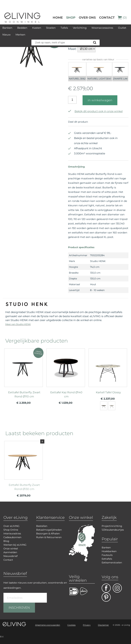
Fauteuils (107, 555)
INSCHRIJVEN (19, 608)
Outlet (122, 28)
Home (58, 18)
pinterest (106, 597)
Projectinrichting (112, 526)
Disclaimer (103, 625)
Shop (71, 18)
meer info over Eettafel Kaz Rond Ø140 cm (66, 374)
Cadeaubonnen (12, 537)
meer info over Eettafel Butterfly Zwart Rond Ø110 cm (24, 374)
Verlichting (80, 28)
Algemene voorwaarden (48, 625)
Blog (6, 541)
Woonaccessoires (102, 28)
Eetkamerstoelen (112, 563)
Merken (20, 35)
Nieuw (6, 35)
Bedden (22, 28)
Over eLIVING (11, 526)
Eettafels (107, 559)
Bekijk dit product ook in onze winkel (95, 111)
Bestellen (42, 526)
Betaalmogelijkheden (49, 530)
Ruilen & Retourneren (49, 537)
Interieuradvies (12, 534)
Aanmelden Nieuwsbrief (10, 554)
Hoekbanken (109, 551)
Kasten (37, 28)
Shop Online (11, 530)
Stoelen (51, 28)
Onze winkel (11, 549)
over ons (87, 18)
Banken (7, 28)
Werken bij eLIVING (15, 545)
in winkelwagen (100, 100)
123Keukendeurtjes (113, 530)
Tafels (64, 28)
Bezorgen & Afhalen (48, 534)
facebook (106, 588)
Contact (107, 18)
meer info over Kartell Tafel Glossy (108, 374)
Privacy (87, 625)
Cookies (71, 625)
